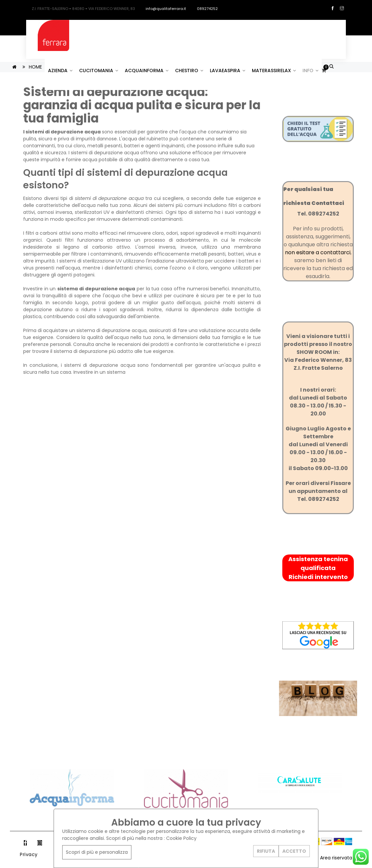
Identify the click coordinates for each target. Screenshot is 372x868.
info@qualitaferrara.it (163, 9)
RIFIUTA (266, 851)
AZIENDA (60, 71)
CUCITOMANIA (99, 71)
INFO (310, 71)
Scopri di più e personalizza (97, 852)
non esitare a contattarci (318, 252)
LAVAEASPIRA (228, 71)
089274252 (205, 9)
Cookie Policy (181, 838)
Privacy (29, 854)
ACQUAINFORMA (147, 71)
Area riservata (336, 858)
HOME (35, 67)
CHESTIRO (189, 71)
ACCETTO (294, 851)
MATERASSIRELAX (274, 71)
